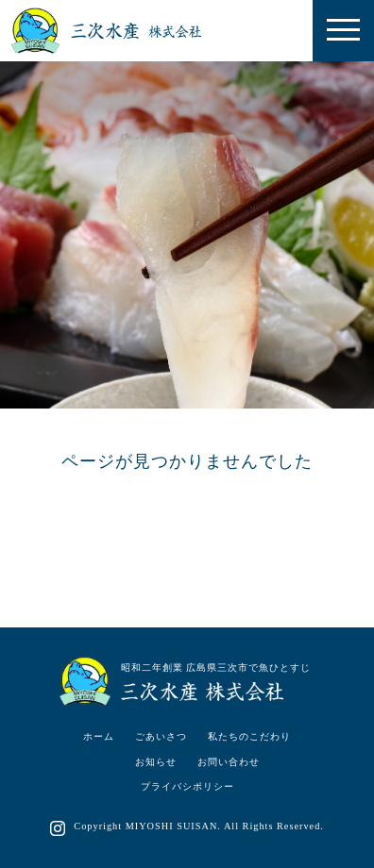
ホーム (99, 736)
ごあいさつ (161, 736)
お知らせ (156, 762)
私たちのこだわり (249, 736)
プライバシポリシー (187, 786)
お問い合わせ (229, 762)
